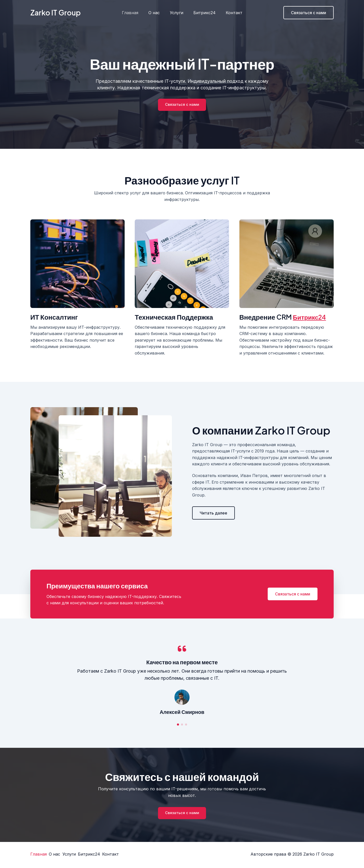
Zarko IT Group (55, 13)
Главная (134, 13)
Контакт (230, 13)
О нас (156, 13)
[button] (213, 514)
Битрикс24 (202, 13)
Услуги (177, 13)
